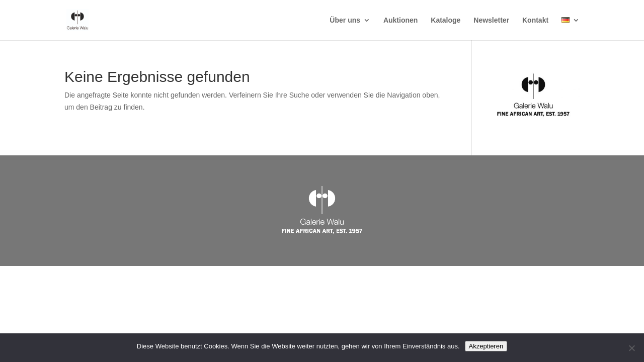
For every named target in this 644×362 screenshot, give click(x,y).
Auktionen (400, 20)
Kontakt (535, 20)
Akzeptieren (486, 346)
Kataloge (446, 20)
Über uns (345, 20)
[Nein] (631, 348)
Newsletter (491, 20)
